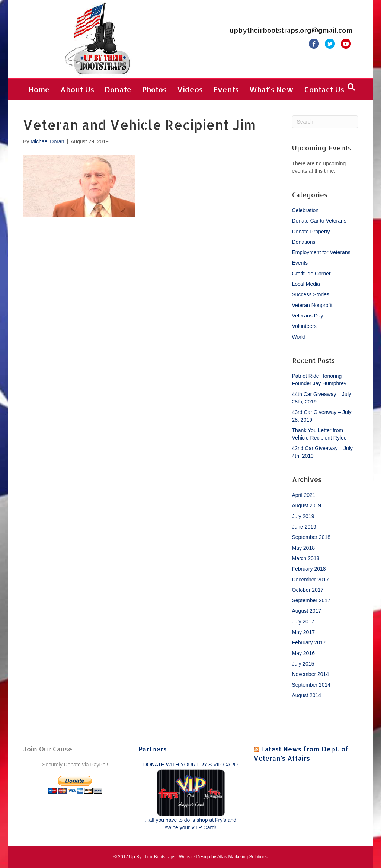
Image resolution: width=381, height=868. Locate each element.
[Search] (351, 87)
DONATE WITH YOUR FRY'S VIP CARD (190, 765)
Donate (118, 89)
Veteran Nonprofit (312, 305)
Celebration (305, 210)
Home (39, 89)
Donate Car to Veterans (319, 221)
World (299, 337)
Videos (190, 89)
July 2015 (303, 664)
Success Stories (311, 294)
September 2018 (311, 537)
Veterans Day (308, 316)
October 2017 (308, 590)
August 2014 (307, 695)
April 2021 (304, 495)
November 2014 (311, 674)
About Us (77, 89)
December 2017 (311, 580)
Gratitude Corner (311, 274)
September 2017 (311, 600)
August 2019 (307, 505)
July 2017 (303, 622)
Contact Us (324, 89)
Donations (304, 242)
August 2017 (307, 611)
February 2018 (309, 569)
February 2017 (309, 642)
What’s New (271, 89)
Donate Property (311, 232)
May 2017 (303, 632)
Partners (153, 749)
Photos (154, 89)
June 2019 (304, 527)
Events (226, 89)
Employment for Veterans (321, 252)
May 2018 (303, 548)
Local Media (306, 284)
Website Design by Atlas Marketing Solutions (223, 857)
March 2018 (306, 558)
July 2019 (303, 516)
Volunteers (304, 326)
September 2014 (311, 685)
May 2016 (303, 653)
